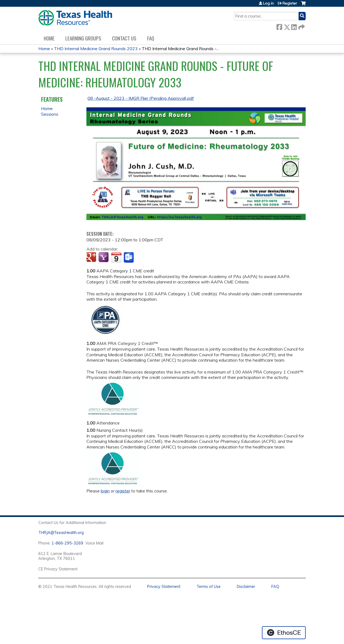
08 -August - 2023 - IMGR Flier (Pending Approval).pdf (141, 98)
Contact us (124, 38)
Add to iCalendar (116, 257)
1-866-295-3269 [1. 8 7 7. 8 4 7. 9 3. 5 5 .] (67, 543)
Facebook (279, 26)
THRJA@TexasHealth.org (61, 533)
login (105, 491)
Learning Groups (83, 38)
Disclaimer (246, 587)
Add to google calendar (92, 258)
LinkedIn (294, 26)
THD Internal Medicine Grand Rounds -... (180, 49)
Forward (301, 26)
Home (49, 38)
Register (290, 3)
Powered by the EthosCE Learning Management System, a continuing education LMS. (284, 633)
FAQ (151, 38)
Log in (268, 3)
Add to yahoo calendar (104, 258)
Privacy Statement (164, 587)
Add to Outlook (129, 258)
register (123, 491)
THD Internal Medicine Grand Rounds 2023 (96, 49)
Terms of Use (209, 587)
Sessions (50, 114)
